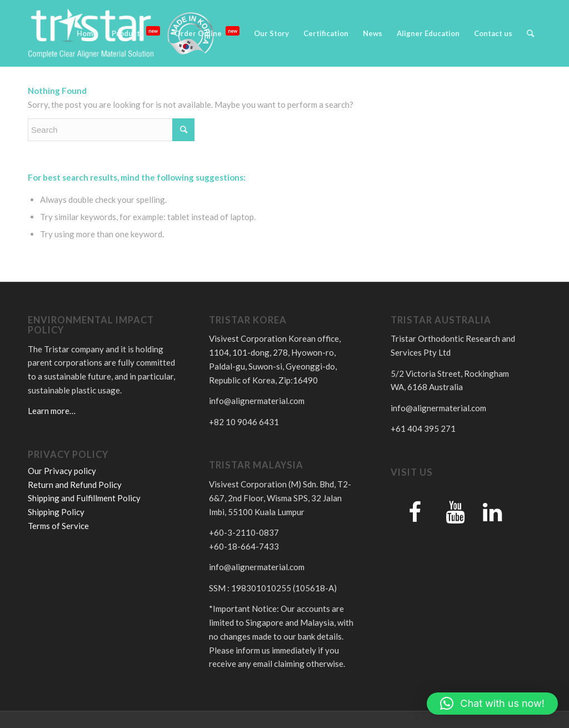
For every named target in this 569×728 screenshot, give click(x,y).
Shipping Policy (56, 512)
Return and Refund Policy (75, 485)
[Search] (530, 33)
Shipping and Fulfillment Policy (84, 498)
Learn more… (52, 411)
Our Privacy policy (62, 471)
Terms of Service (58, 526)
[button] (492, 704)
